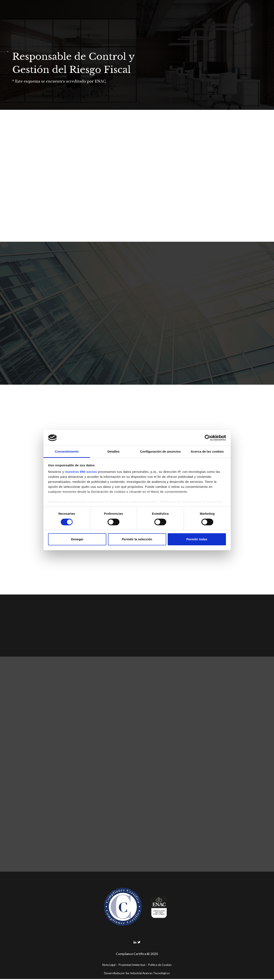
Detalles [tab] (113, 451)
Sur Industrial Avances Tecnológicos (148, 974)
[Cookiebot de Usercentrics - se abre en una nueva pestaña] (208, 438)
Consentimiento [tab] (67, 451)
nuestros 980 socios (81, 472)
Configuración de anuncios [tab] (160, 451)
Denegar (77, 539)
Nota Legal (109, 966)
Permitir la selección (137, 539)
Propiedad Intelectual (132, 966)
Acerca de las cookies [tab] (207, 451)
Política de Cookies (160, 966)
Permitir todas (197, 539)
